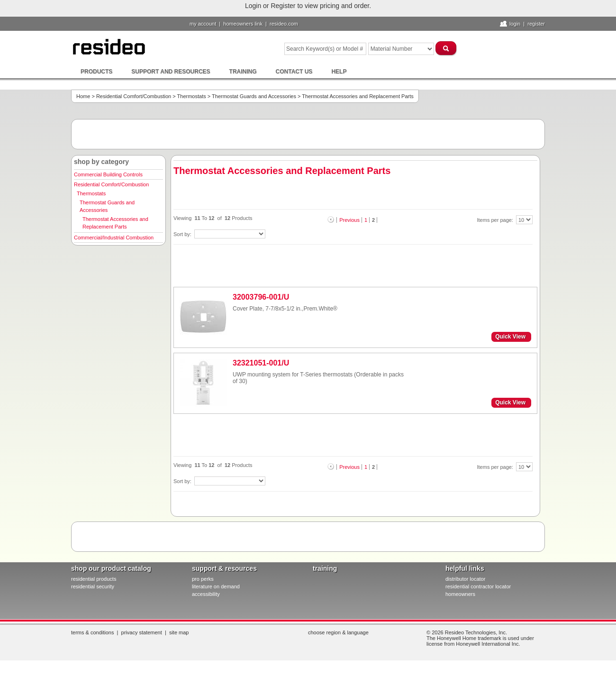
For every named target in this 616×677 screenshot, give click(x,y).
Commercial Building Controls (108, 174)
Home (83, 96)
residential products (94, 579)
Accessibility (206, 594)
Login (515, 24)
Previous (349, 220)
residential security (93, 586)
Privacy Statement (142, 632)
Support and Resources (171, 72)
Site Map (179, 632)
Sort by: (183, 234)
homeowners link (243, 24)
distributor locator (465, 579)
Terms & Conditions (92, 632)
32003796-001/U (261, 297)
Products (96, 72)
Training (243, 72)
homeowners (460, 594)
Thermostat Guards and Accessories (254, 96)
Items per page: (496, 220)
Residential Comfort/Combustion (134, 96)
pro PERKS (203, 579)
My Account (203, 24)
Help (339, 72)
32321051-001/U (261, 363)
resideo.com (284, 24)
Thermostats (192, 96)
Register (536, 24)
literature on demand (216, 586)
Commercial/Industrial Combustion (114, 238)
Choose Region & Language (338, 632)
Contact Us (294, 72)
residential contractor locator (478, 586)
